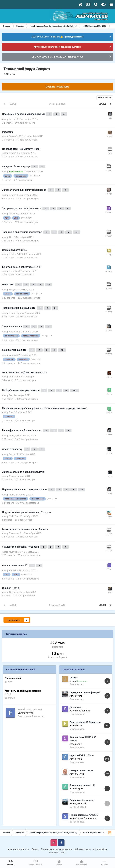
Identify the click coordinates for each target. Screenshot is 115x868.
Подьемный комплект (82, 800)
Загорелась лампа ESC (82, 785)
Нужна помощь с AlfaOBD (84, 815)
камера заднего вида (81, 770)
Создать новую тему (57, 87)
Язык (35, 849)
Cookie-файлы (100, 849)
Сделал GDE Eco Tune (82, 755)
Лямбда (74, 677)
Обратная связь (83, 849)
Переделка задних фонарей (85, 692)
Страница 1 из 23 (58, 104)
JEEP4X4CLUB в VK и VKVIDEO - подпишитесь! (57, 57)
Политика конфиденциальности (57, 849)
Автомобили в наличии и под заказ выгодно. (57, 47)
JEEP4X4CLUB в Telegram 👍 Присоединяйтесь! (57, 37)
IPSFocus (25, 849)
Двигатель (76, 707)
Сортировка (105, 98)
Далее (103, 104)
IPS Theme (13, 849)
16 (75, 390)
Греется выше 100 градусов (85, 722)
